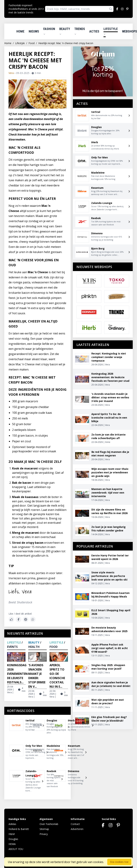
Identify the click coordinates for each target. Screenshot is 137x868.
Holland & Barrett (19, 829)
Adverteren (77, 829)
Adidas (12, 824)
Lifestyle (111, 31)
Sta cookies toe (119, 862)
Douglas (13, 839)
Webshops (130, 31)
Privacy (44, 834)
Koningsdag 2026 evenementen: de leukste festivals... (18, 674)
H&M (12, 834)
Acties (94, 31)
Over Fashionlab (49, 824)
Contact (75, 824)
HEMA (12, 844)
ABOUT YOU (16, 849)
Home (20, 31)
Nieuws (34, 31)
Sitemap (44, 829)
